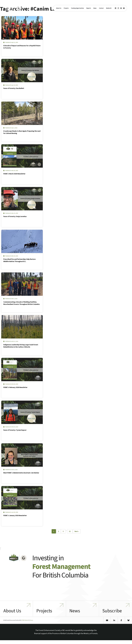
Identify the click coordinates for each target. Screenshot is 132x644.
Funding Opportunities (77, 10)
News (95, 10)
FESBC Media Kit (25, 624)
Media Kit (109, 10)
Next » (77, 531)
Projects (66, 10)
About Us (59, 10)
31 (70, 531)
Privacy (31, 624)
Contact (101, 10)
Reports (89, 10)
